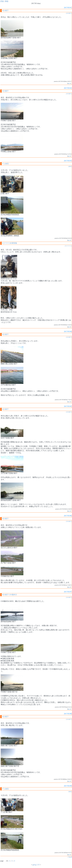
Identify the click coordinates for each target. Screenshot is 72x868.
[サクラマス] (68, 246)
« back (70, 857)
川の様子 (5, 10)
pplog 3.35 (36, 865)
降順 (7, 1)
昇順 (2, 1)
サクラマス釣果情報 (9, 243)
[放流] (70, 166)
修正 (69, 84)
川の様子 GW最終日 (9, 595)
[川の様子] (69, 13)
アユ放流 (5, 164)
